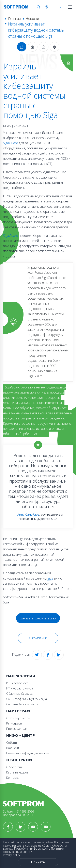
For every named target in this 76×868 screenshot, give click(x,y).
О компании (38, 638)
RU (56, 7)
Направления (21, 676)
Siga (50, 578)
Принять (38, 862)
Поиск (39, 7)
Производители (17, 729)
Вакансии (13, 748)
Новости (32, 19)
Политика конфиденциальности (27, 753)
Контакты (13, 778)
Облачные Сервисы (20, 694)
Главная (14, 19)
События (12, 743)
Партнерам (18, 711)
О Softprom (19, 760)
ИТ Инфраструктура (20, 688)
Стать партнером (18, 718)
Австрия (48, 7)
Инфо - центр (21, 736)
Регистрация (15, 723)
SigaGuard (11, 143)
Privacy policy (12, 855)
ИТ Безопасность (18, 683)
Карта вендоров (17, 772)
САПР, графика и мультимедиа (27, 699)
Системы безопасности (22, 704)
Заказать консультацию (38, 618)
